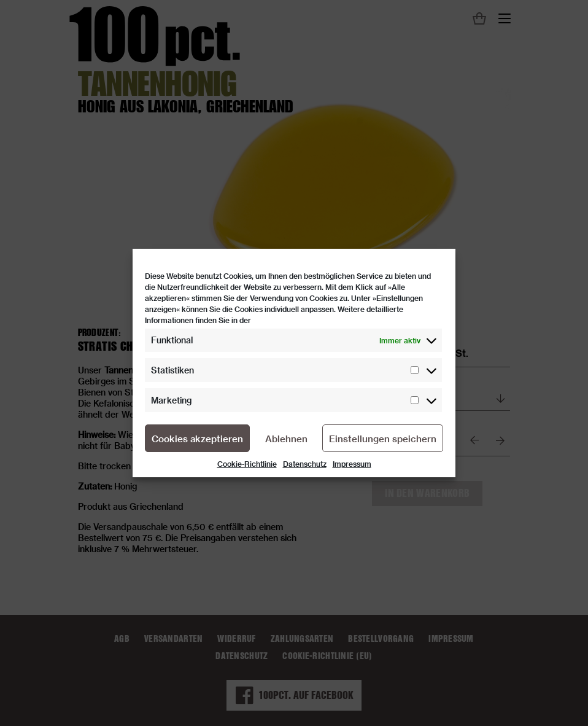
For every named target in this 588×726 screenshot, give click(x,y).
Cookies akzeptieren (197, 439)
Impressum (352, 464)
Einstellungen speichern (383, 439)
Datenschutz (305, 464)
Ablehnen (286, 439)
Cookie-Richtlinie (247, 464)
